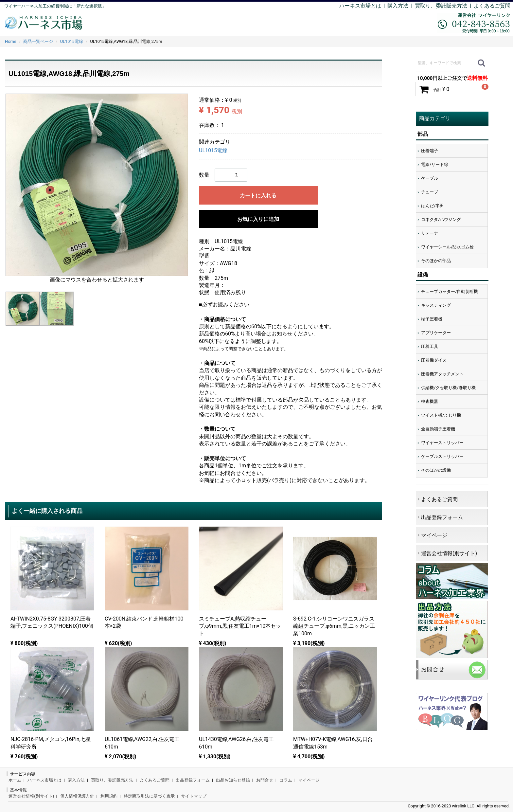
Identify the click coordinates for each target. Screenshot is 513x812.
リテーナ (430, 233)
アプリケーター (436, 333)
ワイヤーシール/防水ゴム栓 (447, 247)
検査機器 (430, 401)
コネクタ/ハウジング (441, 219)
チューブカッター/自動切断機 (450, 291)
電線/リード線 (435, 164)
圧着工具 (430, 346)
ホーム (15, 780)
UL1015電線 (213, 151)
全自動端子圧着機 (438, 429)
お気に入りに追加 (258, 219)
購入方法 (398, 6)
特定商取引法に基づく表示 (149, 796)
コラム (286, 780)
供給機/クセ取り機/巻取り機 (448, 388)
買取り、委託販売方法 (112, 780)
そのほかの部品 (436, 261)
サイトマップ (194, 796)
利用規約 (109, 796)
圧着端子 (430, 151)
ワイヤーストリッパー (442, 443)
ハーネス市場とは (360, 6)
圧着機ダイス (434, 360)
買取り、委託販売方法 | (444, 6)
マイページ (434, 535)
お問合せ (265, 780)
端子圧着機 (432, 319)
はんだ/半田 (433, 206)
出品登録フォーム (442, 517)
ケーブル (430, 178)
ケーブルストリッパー (442, 456)
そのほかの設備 (436, 470)
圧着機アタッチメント (442, 374)
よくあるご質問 (492, 6)
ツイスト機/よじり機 (441, 415)
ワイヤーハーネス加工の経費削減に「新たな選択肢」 (55, 6)
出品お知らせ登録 (233, 780)
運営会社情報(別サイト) (449, 553)
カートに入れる (258, 196)
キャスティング (436, 305)
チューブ (430, 192)
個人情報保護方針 (77, 796)
